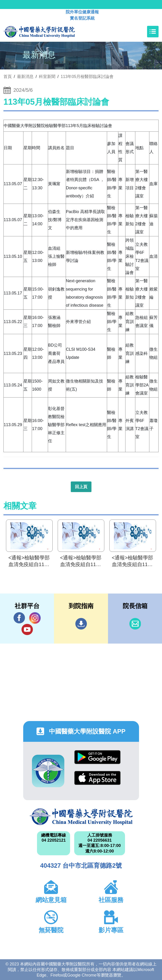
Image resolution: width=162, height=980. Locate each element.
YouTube (27, 629)
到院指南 (81, 624)
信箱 (135, 624)
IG (35, 618)
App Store (97, 778)
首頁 (8, 77)
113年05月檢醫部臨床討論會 (87, 77)
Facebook (19, 618)
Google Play (97, 757)
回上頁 (81, 487)
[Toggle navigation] (153, 32)
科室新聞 (47, 77)
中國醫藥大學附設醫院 (81, 817)
